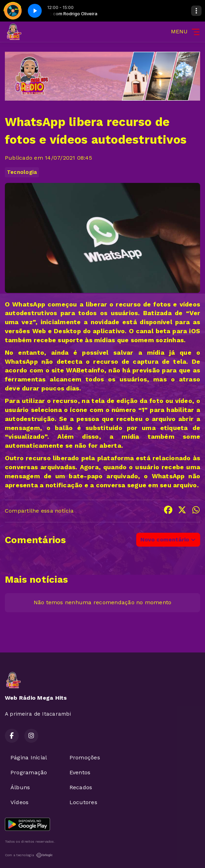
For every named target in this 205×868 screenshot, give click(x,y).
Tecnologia (22, 172)
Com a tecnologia (29, 855)
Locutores (83, 802)
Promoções (85, 757)
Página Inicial (29, 757)
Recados (81, 787)
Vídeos (19, 802)
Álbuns (20, 787)
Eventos (80, 772)
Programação (29, 772)
